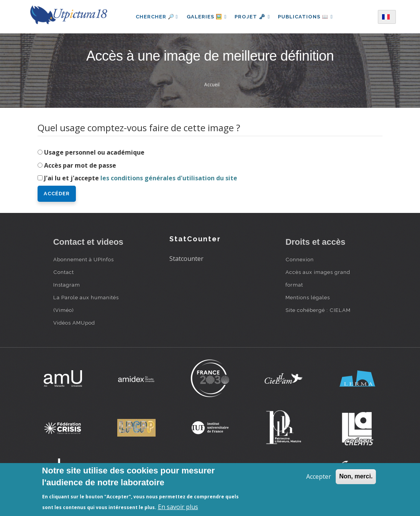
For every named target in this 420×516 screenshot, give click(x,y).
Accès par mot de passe (80, 165)
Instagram (67, 285)
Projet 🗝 (252, 17)
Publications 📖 (307, 17)
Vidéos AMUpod (74, 323)
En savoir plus (178, 507)
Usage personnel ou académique (94, 152)
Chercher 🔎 (155, 17)
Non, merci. (356, 476)
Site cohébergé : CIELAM (318, 310)
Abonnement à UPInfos (84, 259)
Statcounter (186, 259)
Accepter (319, 476)
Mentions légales (308, 297)
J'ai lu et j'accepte (141, 178)
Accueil (212, 85)
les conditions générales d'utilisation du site (169, 178)
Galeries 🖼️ (205, 17)
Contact (64, 272)
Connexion (300, 259)
